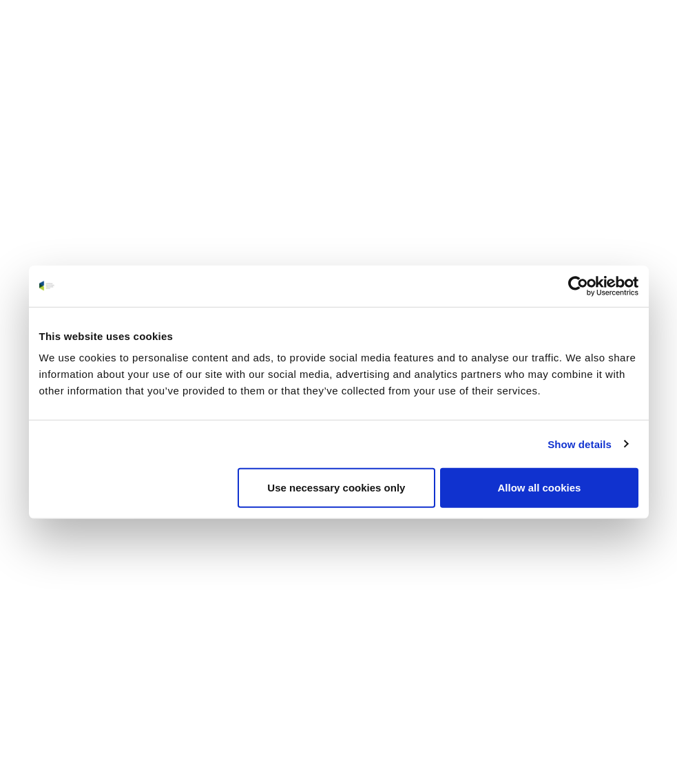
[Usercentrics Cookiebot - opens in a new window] (578, 286)
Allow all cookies (540, 488)
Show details (580, 444)
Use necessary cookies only (336, 488)
